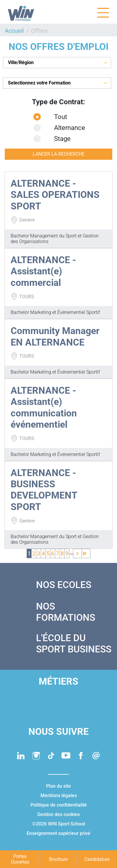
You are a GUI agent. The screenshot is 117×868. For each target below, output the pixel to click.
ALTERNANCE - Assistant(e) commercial (43, 271)
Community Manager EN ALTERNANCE (55, 336)
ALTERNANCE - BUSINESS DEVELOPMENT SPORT (44, 490)
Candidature (97, 859)
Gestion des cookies (58, 814)
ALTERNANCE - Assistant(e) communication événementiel (44, 407)
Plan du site (58, 786)
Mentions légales (59, 795)
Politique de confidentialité (59, 805)
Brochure (58, 859)
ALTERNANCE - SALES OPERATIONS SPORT (55, 195)
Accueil (14, 31)
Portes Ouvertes (20, 859)
